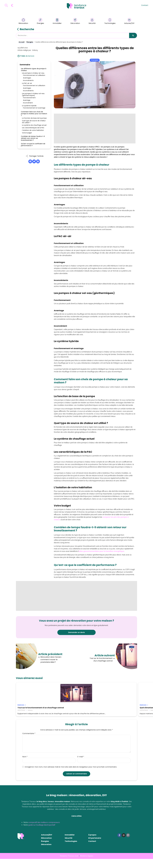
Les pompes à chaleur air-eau (33, 73)
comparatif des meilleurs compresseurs (44, 831)
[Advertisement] (95, 129)
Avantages (27, 78)
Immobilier (57, 21)
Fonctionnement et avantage (34, 108)
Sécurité (92, 21)
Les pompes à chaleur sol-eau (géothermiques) (33, 94)
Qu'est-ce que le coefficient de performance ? (33, 145)
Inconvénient (28, 103)
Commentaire (29, 743)
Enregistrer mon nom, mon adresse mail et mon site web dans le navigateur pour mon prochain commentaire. (70, 776)
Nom (25, 766)
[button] (30, 161)
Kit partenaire (95, 847)
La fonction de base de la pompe (34, 118)
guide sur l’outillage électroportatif (42, 834)
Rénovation (23, 21)
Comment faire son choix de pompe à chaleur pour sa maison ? (34, 114)
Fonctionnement (29, 98)
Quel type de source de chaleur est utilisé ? (34, 122)
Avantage (27, 100)
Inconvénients (28, 80)
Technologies (110, 21)
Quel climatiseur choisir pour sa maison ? (76, 709)
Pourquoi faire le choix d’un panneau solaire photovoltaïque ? (116, 709)
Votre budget (27, 133)
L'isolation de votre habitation (33, 130)
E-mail (81, 766)
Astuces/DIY (129, 21)
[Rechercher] (133, 35)
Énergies (40, 21)
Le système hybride (29, 106)
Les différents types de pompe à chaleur (34, 70)
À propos (92, 844)
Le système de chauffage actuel (34, 125)
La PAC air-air (27, 83)
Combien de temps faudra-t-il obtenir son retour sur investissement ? (33, 138)
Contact (145, 5)
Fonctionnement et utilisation (34, 75)
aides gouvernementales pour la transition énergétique (101, 551)
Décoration (75, 21)
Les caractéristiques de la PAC (33, 128)
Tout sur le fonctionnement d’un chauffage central (32, 709)
